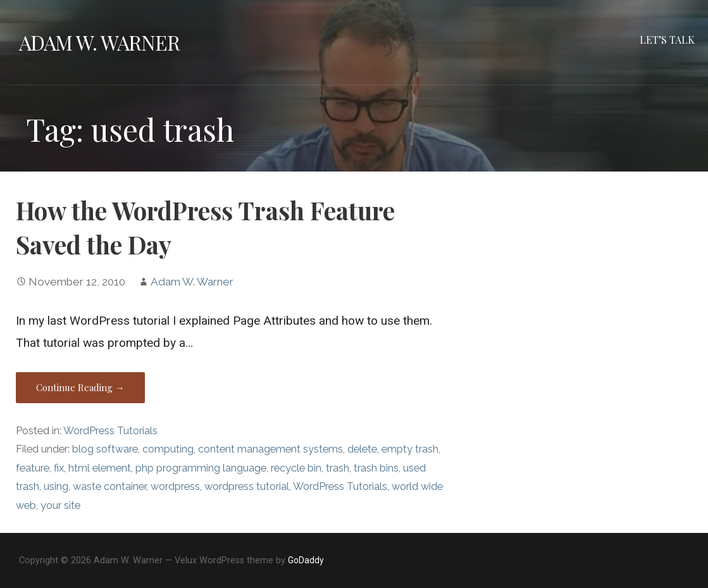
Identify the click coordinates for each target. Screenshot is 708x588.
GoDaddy (306, 560)
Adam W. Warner (100, 42)
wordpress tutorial (247, 486)
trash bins (376, 468)
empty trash (410, 449)
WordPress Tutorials (110, 431)
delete (362, 449)
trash (338, 468)
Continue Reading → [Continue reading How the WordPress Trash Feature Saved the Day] (80, 387)
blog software (105, 449)
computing (168, 449)
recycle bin (296, 468)
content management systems (270, 449)
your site (60, 505)
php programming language (201, 468)
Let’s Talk (667, 40)
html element (100, 468)
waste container (109, 486)
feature (33, 468)
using (56, 486)
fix (59, 468)
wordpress (175, 486)
